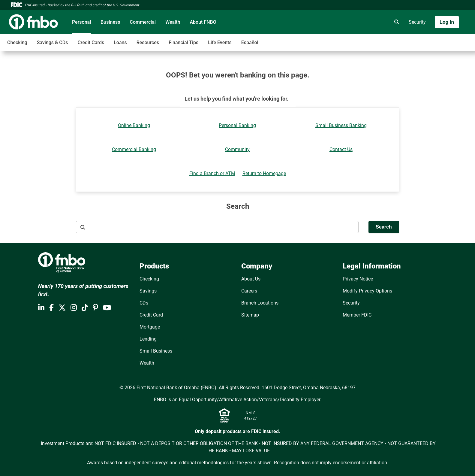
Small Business (156, 351)
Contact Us (341, 149)
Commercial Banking (134, 149)
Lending (148, 339)
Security (417, 22)
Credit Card (151, 315)
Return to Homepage (264, 173)
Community (237, 149)
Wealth (173, 22)
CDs (144, 303)
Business (110, 22)
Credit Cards (91, 42)
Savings (148, 291)
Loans (120, 42)
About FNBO (203, 22)
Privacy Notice (358, 279)
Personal (81, 22)
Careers (249, 291)
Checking (17, 42)
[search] (395, 22)
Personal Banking (237, 125)
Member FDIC (357, 315)
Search (384, 227)
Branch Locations (260, 303)
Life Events (220, 42)
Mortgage (150, 327)
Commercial (143, 22)
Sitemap (250, 315)
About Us (251, 279)
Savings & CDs (53, 42)
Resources (148, 42)
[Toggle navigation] (428, 39)
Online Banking (134, 125)
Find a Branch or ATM (212, 173)
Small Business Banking (341, 125)
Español (250, 42)
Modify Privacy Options (367, 291)
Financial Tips (183, 42)
